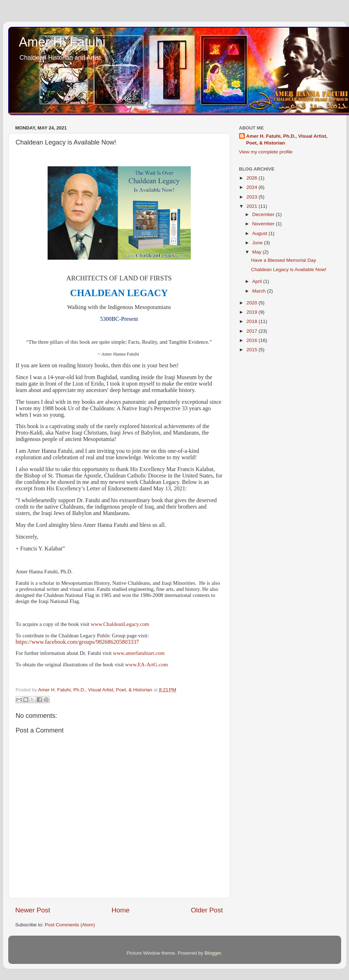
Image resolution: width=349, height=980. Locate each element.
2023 (252, 197)
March (260, 291)
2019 (252, 312)
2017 (252, 331)
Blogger (213, 953)
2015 (252, 350)
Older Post (207, 910)
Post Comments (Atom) (70, 925)
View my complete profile (266, 152)
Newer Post (33, 910)
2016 (252, 340)
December (264, 214)
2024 (252, 187)
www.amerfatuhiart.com (139, 653)
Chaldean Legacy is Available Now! (289, 269)
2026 (252, 178)
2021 (252, 206)
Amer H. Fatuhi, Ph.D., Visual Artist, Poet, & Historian (287, 139)
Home (121, 910)
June (258, 243)
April (258, 281)
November (264, 224)
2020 (252, 303)
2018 (252, 321)
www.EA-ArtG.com (147, 665)
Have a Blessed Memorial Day (283, 260)
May (258, 252)
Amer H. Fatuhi (62, 42)
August (261, 233)
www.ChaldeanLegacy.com (120, 624)
